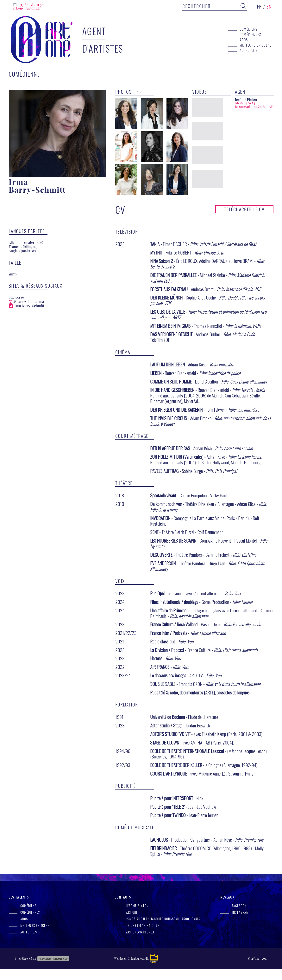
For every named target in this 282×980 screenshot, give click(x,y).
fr (259, 6)
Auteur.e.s (249, 50)
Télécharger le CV (244, 220)
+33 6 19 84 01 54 (28, 5)
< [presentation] (138, 92)
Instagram (240, 923)
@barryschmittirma (26, 312)
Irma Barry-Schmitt (26, 316)
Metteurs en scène (256, 45)
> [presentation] (141, 92)
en (269, 6)
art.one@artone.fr (27, 8)
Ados (244, 40)
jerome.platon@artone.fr (254, 106)
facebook (239, 916)
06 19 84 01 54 (245, 103)
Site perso (16, 308)
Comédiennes (250, 34)
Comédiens (248, 29)
